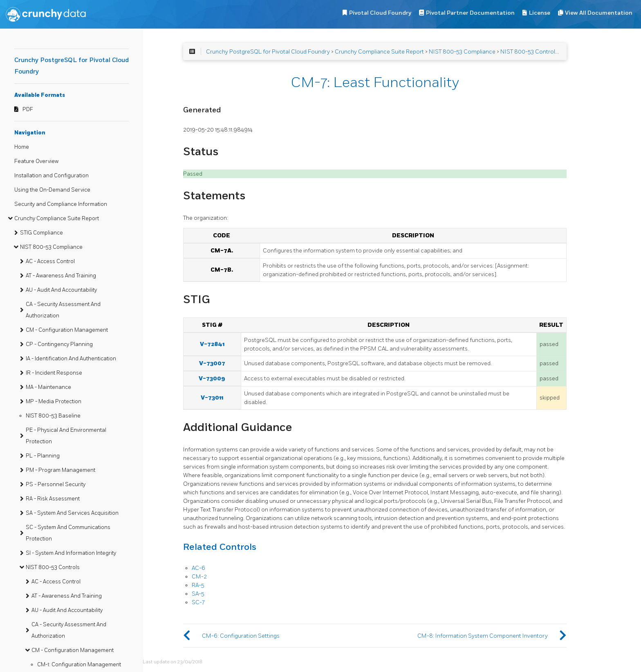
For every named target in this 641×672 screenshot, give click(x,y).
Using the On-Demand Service (52, 190)
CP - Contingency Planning (59, 344)
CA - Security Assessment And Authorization (63, 310)
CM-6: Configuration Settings (241, 636)
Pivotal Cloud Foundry (380, 13)
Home (22, 147)
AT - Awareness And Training (61, 276)
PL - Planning (43, 456)
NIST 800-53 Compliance (51, 247)
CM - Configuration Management (67, 330)
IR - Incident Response (54, 373)
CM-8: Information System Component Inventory (483, 636)
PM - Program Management (61, 470)
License (540, 13)
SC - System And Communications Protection (68, 533)
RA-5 (198, 585)
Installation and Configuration (52, 176)
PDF (28, 109)
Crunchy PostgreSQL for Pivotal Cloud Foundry (268, 52)
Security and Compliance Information (61, 204)
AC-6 (198, 568)
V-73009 (212, 378)
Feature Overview (36, 161)
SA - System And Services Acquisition (72, 513)
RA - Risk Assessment (53, 499)
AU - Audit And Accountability (61, 290)
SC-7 (198, 602)
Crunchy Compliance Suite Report (57, 219)
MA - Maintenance (48, 387)
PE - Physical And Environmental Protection (66, 436)
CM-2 (199, 577)
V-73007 (212, 363)
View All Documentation (599, 13)
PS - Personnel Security (56, 484)
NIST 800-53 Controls (53, 567)
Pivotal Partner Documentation (470, 13)
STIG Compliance (41, 233)
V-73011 (212, 398)
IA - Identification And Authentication (71, 359)
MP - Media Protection (54, 402)
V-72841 (212, 344)
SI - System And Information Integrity (71, 553)
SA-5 (198, 594)
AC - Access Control (50, 261)
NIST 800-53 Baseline (53, 416)
